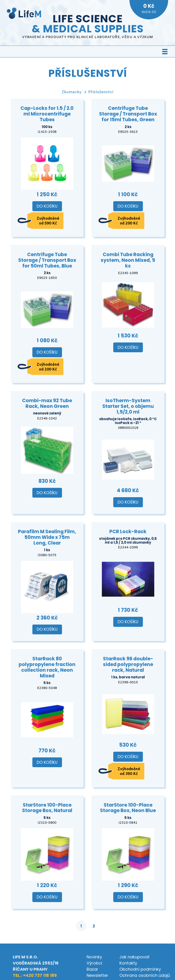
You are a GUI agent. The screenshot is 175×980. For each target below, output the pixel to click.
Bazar (92, 969)
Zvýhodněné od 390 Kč (129, 772)
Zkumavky (72, 92)
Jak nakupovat (134, 957)
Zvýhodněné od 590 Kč (48, 221)
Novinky (94, 957)
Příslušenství (101, 92)
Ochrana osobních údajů (145, 975)
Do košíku (47, 206)
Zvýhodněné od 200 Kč (129, 221)
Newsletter (97, 975)
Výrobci (94, 963)
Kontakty (128, 963)
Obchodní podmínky (140, 969)
